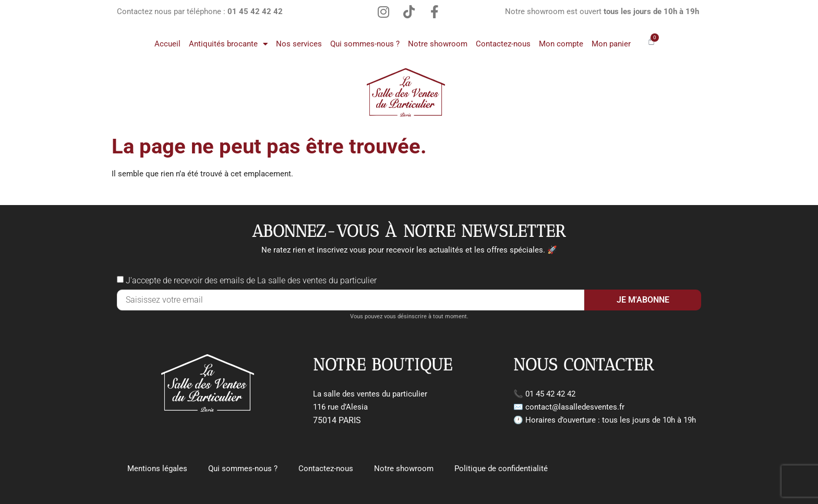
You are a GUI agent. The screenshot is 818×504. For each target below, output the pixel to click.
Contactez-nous (503, 44)
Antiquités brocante (228, 44)
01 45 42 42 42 (550, 394)
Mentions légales (157, 469)
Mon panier (611, 44)
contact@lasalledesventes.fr (575, 407)
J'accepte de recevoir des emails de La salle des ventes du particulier (251, 280)
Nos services (299, 44)
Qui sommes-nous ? (365, 44)
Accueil (167, 44)
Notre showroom (438, 44)
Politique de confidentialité (501, 469)
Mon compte (561, 44)
